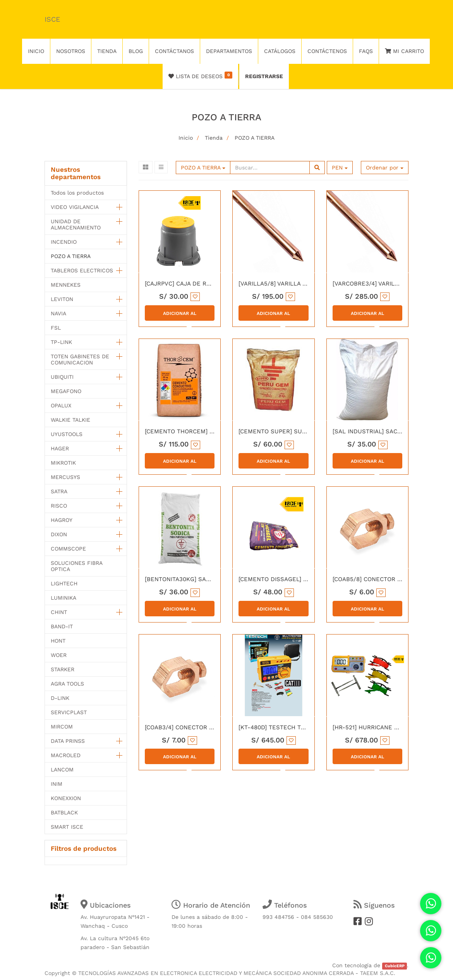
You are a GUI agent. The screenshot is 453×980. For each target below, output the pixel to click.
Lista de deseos (200, 75)
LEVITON (62, 299)
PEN (340, 168)
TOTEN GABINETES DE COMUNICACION (80, 359)
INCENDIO (64, 242)
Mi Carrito (404, 51)
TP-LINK (61, 342)
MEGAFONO (66, 391)
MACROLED (66, 755)
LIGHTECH (64, 583)
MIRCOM (62, 727)
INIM (57, 784)
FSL (56, 328)
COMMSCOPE (68, 549)
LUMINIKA (63, 598)
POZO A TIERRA (255, 138)
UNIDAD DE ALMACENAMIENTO (76, 224)
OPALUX (61, 405)
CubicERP (395, 966)
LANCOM (62, 770)
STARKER (63, 669)
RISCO (59, 506)
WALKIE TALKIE (70, 420)
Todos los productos (77, 193)
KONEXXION (66, 798)
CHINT (59, 612)
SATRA (59, 491)
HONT (58, 641)
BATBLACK (64, 812)
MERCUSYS (65, 477)
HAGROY (62, 520)
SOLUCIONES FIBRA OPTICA (76, 566)
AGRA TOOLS (67, 684)
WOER (59, 655)
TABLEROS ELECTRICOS (82, 270)
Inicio (186, 138)
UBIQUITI (62, 377)
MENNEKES (66, 285)
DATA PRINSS (68, 741)
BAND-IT (62, 626)
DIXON (59, 534)
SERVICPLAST (69, 712)
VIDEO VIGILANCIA (75, 207)
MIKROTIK (63, 463)
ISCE (52, 19)
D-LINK (60, 698)
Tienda (214, 138)
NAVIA (58, 313)
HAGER (60, 448)
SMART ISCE (67, 827)
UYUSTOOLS (67, 434)
